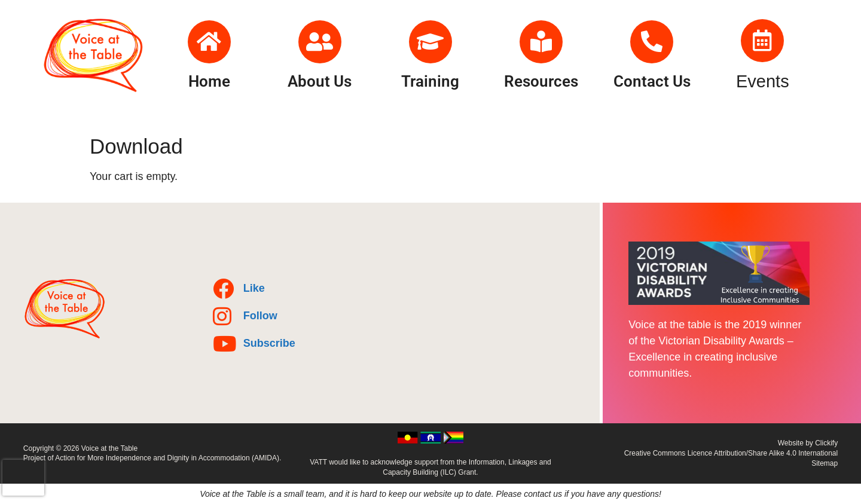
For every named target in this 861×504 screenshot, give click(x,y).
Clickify (826, 443)
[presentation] (23, 478)
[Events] (762, 41)
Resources (541, 81)
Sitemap (825, 463)
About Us (320, 81)
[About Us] (320, 42)
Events (763, 81)
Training (430, 81)
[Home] (209, 42)
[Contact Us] (652, 42)
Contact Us (652, 81)
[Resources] (541, 42)
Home (209, 81)
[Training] (430, 42)
